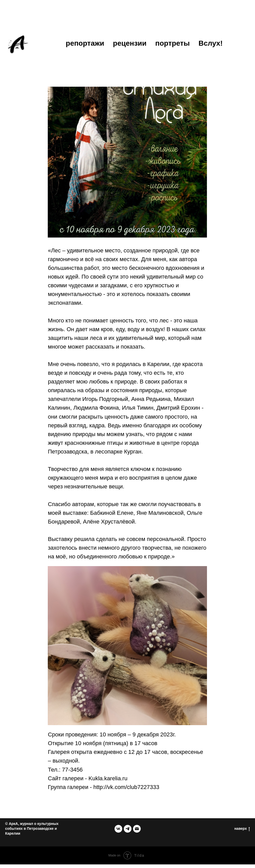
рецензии (130, 43)
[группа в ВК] (118, 832)
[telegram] (128, 832)
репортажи (85, 43)
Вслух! (211, 43)
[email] (137, 832)
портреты (173, 43)
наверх (242, 832)
